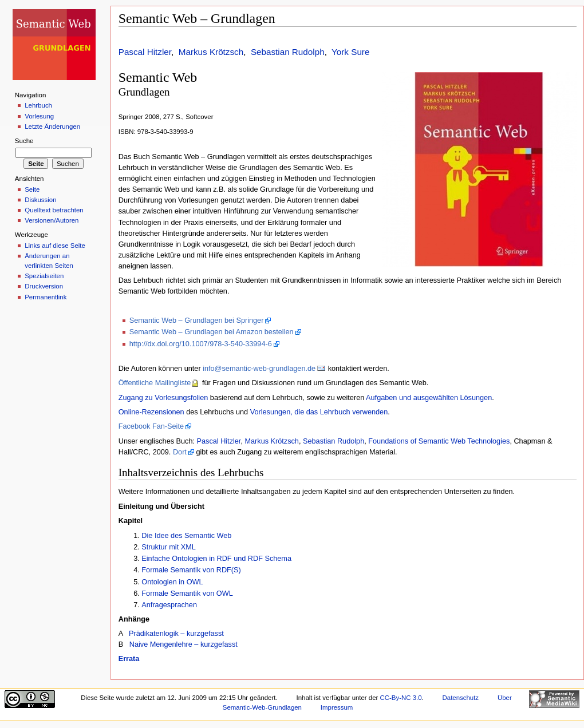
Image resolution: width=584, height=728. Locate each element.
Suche (24, 141)
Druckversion (44, 286)
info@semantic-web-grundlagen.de (259, 369)
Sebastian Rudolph (288, 52)
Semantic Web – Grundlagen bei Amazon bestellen (212, 332)
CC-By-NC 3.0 (401, 698)
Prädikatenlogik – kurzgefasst (176, 634)
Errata (129, 659)
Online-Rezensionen (151, 412)
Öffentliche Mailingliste (155, 383)
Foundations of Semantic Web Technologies (439, 441)
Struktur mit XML (168, 547)
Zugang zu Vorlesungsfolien (163, 398)
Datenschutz (461, 698)
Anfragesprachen (169, 605)
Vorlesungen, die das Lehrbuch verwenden (319, 412)
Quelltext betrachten (54, 210)
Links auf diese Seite (55, 246)
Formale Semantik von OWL (187, 594)
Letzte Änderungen (52, 126)
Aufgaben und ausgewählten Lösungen (429, 398)
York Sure (350, 52)
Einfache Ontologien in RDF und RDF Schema (216, 559)
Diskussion (40, 200)
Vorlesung (39, 116)
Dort (180, 452)
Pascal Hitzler (145, 52)
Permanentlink (46, 297)
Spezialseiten (44, 276)
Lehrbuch (38, 105)
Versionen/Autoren (52, 220)
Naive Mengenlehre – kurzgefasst (184, 644)
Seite (32, 189)
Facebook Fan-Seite (151, 426)
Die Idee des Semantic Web (186, 536)
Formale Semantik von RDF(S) (191, 570)
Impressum (337, 707)
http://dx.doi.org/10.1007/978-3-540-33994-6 (201, 344)
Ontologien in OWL (172, 582)
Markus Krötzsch (211, 52)
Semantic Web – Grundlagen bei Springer (197, 321)
